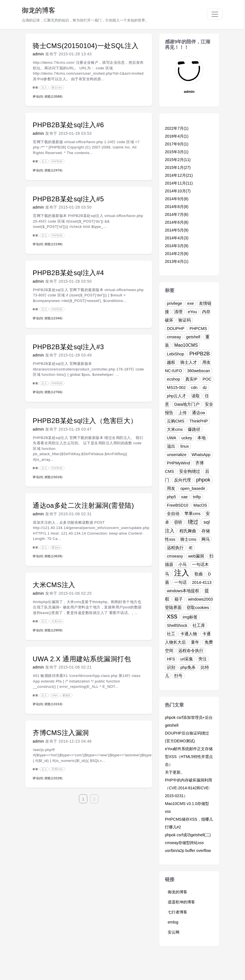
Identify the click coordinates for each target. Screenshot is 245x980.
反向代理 (182, 480)
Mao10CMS (186, 345)
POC (207, 379)
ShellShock (177, 625)
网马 (206, 539)
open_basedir (193, 488)
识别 (171, 667)
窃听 (178, 522)
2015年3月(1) (177, 152)
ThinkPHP (199, 421)
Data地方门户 (187, 404)
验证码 (185, 320)
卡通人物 (189, 634)
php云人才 (176, 396)
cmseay (174, 337)
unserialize (177, 455)
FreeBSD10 (178, 505)
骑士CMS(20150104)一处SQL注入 (86, 46)
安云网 (174, 932)
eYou (192, 312)
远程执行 (175, 548)
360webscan (199, 371)
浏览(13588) (53, 96)
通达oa (56, 547)
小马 (182, 565)
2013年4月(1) (177, 261)
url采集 (187, 659)
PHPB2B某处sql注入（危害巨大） (85, 421)
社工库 (199, 625)
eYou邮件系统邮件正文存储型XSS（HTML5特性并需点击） (189, 757)
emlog (173, 922)
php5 (171, 497)
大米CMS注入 (54, 585)
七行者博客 (177, 912)
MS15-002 (176, 388)
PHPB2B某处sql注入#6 (68, 125)
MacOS (200, 505)
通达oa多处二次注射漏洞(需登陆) (83, 505)
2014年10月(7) (178, 191)
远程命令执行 (191, 651)
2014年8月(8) (177, 207)
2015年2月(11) (178, 160)
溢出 (171, 446)
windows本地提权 (183, 591)
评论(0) (38, 96)
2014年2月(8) (177, 254)
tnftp (197, 497)
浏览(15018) (53, 477)
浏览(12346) (53, 318)
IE (191, 548)
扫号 (178, 676)
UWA (55, 695)
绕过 (193, 522)
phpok (203, 480)
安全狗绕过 (190, 471)
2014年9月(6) (177, 199)
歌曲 (199, 574)
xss (172, 616)
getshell (193, 337)
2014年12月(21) (179, 175)
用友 (171, 488)
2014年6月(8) (177, 222)
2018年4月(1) (177, 136)
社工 (171, 634)
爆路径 (67, 695)
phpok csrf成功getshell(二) (188, 835)
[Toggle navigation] (215, 14)
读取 (196, 396)
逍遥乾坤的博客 (181, 902)
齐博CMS (57, 769)
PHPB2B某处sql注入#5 (68, 199)
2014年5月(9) (177, 230)
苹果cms (192, 514)
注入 (44, 88)
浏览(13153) (53, 704)
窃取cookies (198, 608)
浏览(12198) (53, 244)
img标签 (190, 617)
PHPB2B (57, 161)
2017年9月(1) (177, 144)
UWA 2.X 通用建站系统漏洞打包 (82, 659)
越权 (171, 362)
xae (184, 497)
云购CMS (176, 421)
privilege (175, 303)
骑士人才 (189, 362)
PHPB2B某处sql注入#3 (68, 347)
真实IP (191, 379)
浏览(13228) (53, 778)
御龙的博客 (39, 10)
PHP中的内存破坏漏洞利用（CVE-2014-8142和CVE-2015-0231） (188, 788)
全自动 (173, 514)
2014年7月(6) (177, 214)
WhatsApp (201, 455)
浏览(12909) (53, 630)
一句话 (180, 582)
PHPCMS (198, 329)
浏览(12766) (53, 392)
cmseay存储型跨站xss (184, 843)
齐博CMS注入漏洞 (61, 733)
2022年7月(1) (177, 128)
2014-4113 (202, 582)
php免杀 (188, 667)
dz (205, 388)
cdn (194, 388)
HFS (171, 659)
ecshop (173, 379)
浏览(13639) (53, 556)
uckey (187, 438)
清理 (178, 312)
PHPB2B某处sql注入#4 (68, 273)
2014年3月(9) (177, 246)
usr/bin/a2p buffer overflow (188, 851)
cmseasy (175, 556)
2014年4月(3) (177, 238)
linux (184, 446)
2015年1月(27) (178, 167)
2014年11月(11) (179, 183)
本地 (201, 438)
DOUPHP (176, 329)
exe (191, 303)
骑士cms (57, 88)
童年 (195, 642)
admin (38, 54)
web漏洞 (196, 556)
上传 (182, 413)
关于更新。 (175, 772)
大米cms (57, 621)
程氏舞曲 (188, 531)
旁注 (203, 659)
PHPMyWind (178, 463)
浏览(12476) (53, 170)
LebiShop (176, 354)
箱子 (179, 599)
